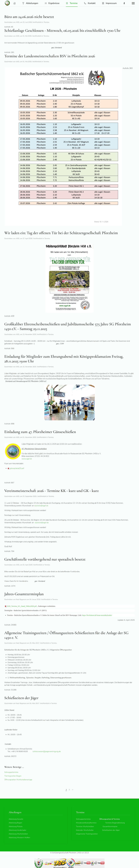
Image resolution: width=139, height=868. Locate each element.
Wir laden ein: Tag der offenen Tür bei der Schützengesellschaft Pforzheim (61, 233)
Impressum (109, 3)
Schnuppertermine (11, 772)
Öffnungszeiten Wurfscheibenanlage (18, 780)
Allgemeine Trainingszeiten (87, 834)
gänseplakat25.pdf (16, 468)
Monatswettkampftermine (86, 823)
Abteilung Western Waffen (19, 838)
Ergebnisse (52, 3)
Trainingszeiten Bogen (13, 776)
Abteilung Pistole (16, 826)
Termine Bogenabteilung (115, 823)
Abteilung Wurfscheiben (18, 834)
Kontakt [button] (90, 3)
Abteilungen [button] (30, 3)
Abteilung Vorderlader (17, 830)
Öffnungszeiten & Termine (110, 819)
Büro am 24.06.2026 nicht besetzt (29, 17)
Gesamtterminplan (110, 826)
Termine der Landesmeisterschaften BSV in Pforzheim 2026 (50, 56)
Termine (46, 22)
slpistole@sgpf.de (41, 506)
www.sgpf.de (27, 459)
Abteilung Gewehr (16, 819)
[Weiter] (73, 790)
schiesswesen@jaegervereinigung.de (47, 751)
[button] (15, 3)
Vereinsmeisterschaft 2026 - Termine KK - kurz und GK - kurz (52, 491)
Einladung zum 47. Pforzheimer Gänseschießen (40, 432)
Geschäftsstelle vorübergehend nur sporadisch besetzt (45, 559)
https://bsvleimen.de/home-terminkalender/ (97, 615)
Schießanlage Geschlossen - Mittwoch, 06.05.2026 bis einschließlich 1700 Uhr (62, 30)
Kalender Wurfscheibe (85, 830)
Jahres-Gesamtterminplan (24, 594)
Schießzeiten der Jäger (21, 698)
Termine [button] (72, 3)
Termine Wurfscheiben (85, 826)
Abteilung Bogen (15, 823)
